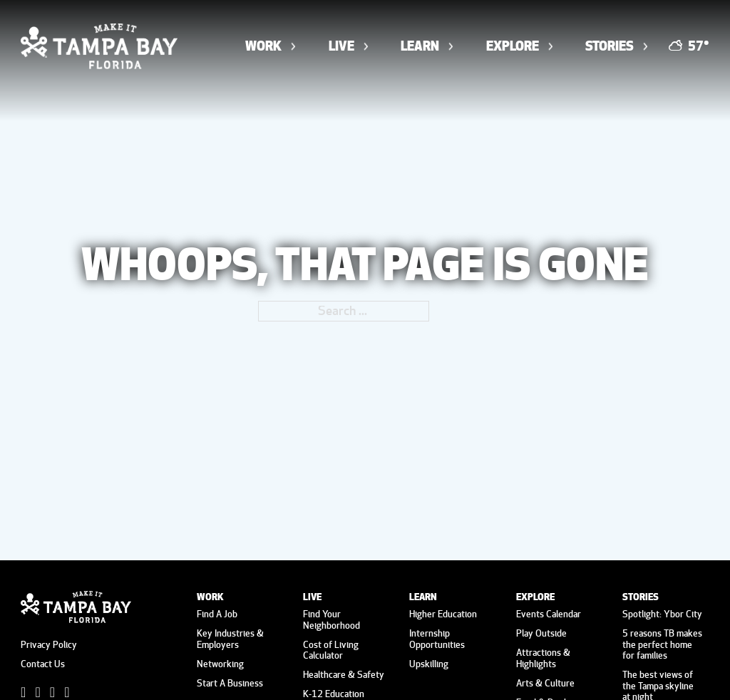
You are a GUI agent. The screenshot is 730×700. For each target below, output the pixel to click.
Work (263, 46)
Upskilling (429, 664)
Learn (420, 46)
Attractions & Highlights (543, 658)
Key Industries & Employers (230, 638)
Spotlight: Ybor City (662, 614)
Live (341, 46)
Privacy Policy (49, 644)
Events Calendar (549, 614)
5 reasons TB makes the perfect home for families (662, 644)
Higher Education (443, 614)
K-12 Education (334, 694)
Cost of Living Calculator (331, 650)
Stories (610, 46)
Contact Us (43, 664)
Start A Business (230, 683)
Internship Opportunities (437, 638)
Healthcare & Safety (344, 674)
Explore (513, 46)
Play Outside (541, 633)
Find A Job (217, 614)
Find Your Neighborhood (331, 619)
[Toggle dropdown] (293, 46)
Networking (220, 664)
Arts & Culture (545, 683)
